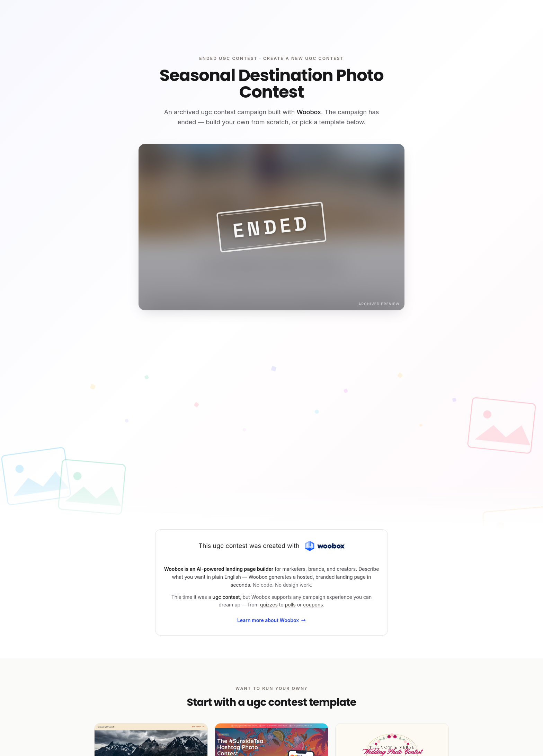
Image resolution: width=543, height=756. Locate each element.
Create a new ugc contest (304, 58)
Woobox (309, 112)
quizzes (269, 605)
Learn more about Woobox (271, 620)
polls (290, 605)
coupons (313, 605)
